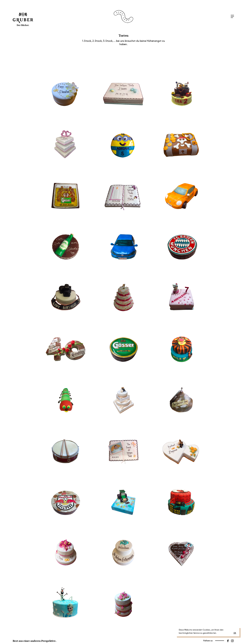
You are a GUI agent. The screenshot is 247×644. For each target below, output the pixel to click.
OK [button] (235, 633)
